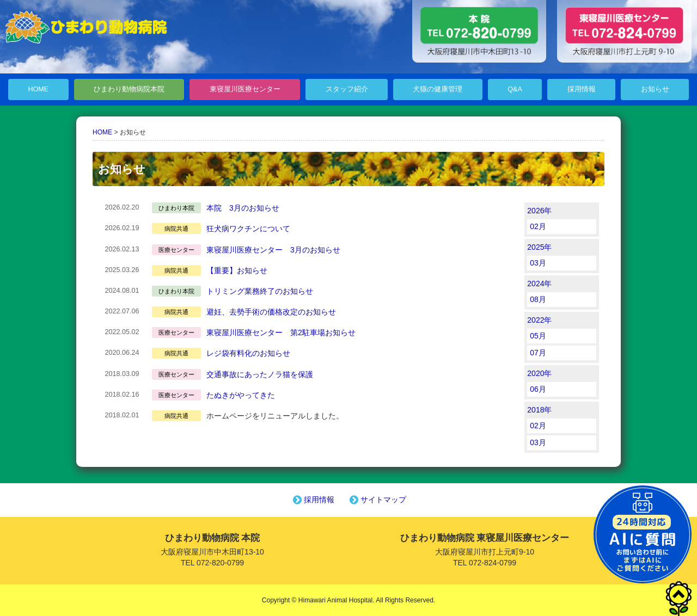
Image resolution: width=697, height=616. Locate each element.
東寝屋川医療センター (245, 89)
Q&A (515, 89)
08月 (538, 299)
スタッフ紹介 (347, 89)
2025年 (539, 247)
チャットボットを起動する (643, 534)
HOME (38, 89)
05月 (538, 336)
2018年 (539, 410)
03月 (538, 263)
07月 (538, 353)
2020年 (539, 373)
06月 (538, 389)
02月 (538, 226)
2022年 (539, 320)
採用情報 (582, 89)
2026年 (539, 211)
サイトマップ (377, 500)
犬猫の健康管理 (438, 89)
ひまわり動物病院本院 (129, 89)
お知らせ (655, 89)
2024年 (539, 284)
